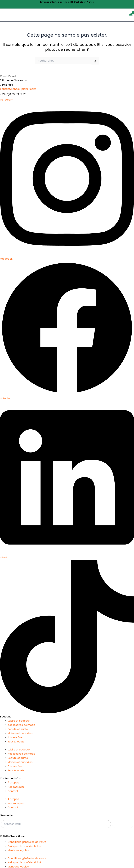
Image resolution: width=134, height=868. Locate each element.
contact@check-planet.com (18, 89)
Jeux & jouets (16, 742)
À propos (13, 783)
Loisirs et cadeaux (19, 721)
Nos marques (16, 787)
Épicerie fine (15, 738)
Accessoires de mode (21, 725)
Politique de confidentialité (24, 846)
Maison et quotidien (20, 733)
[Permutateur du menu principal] (4, 15)
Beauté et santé (18, 729)
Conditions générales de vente (27, 842)
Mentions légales (18, 850)
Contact (13, 791)
